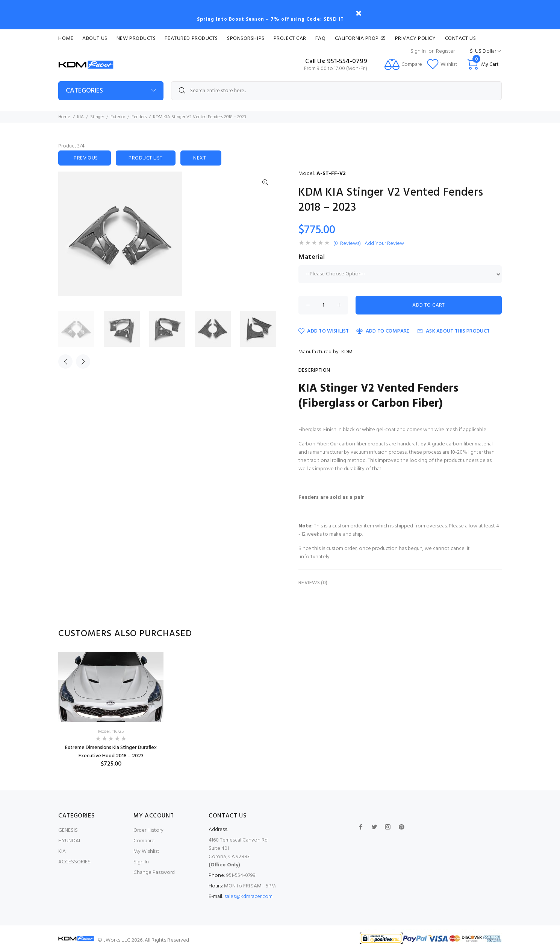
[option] (81, 329)
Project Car (290, 39)
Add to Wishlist (324, 331)
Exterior (118, 117)
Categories (84, 91)
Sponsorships (246, 39)
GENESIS (68, 830)
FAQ (321, 39)
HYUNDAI (69, 841)
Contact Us (461, 39)
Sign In (418, 51)
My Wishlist (146, 851)
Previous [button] (65, 362)
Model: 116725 (111, 732)
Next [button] (83, 362)
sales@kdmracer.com (248, 897)
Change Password (154, 873)
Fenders (139, 117)
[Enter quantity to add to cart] (323, 305)
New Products (136, 39)
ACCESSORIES (74, 862)
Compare (144, 841)
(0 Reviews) (347, 244)
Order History (148, 830)
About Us (95, 39)
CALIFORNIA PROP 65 (360, 39)
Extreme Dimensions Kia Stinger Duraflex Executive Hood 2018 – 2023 (111, 752)
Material (312, 257)
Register (445, 51)
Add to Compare (383, 331)
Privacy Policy (415, 39)
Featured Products (191, 39)
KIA (80, 117)
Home (66, 39)
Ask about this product (453, 331)
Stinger (97, 117)
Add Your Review (384, 244)
